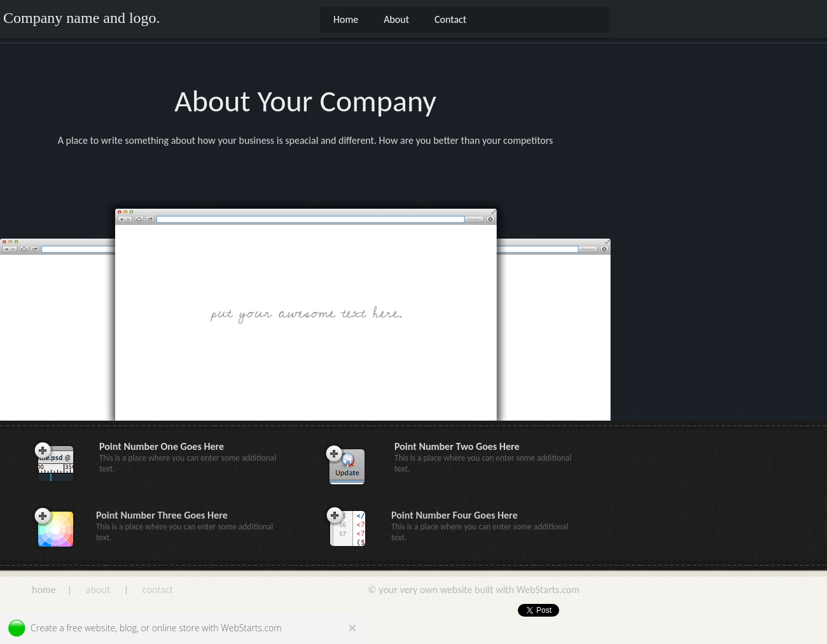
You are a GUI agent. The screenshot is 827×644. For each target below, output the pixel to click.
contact (158, 590)
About (396, 19)
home (45, 590)
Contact (450, 19)
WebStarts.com (251, 628)
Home (346, 19)
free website (91, 628)
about (98, 590)
